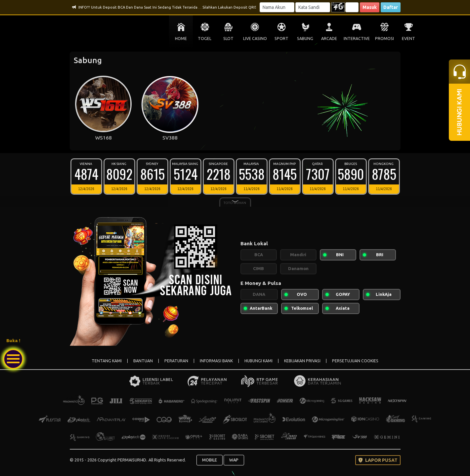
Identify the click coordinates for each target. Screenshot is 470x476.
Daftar (391, 7)
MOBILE (210, 460)
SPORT (281, 39)
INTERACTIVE (357, 39)
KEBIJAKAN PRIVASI (302, 361)
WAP (234, 460)
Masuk (370, 7)
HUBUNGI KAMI (258, 361)
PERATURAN (176, 361)
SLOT (228, 39)
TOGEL (205, 39)
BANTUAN (143, 361)
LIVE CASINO (255, 39)
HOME (181, 39)
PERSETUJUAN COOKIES (355, 361)
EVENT (408, 39)
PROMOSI (385, 39)
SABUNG (305, 39)
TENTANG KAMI (107, 361)
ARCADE (329, 39)
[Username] (277, 7)
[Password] (313, 7)
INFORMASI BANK (216, 361)
